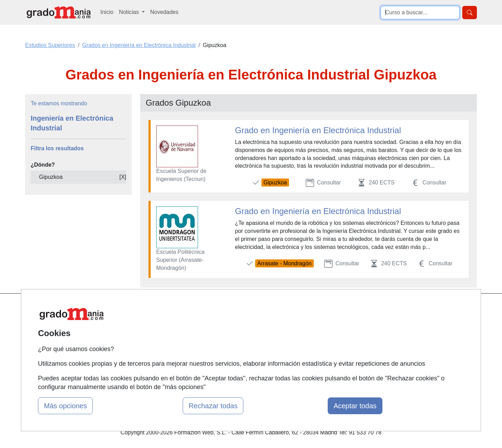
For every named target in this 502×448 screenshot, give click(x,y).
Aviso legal (313, 335)
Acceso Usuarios (167, 348)
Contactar (311, 308)
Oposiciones (238, 362)
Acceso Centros (165, 362)
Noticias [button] (130, 12)
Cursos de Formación (249, 348)
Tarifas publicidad (167, 335)
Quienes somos (165, 322)
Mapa (153, 308)
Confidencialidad (320, 322)
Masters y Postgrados (249, 308)
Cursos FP (236, 322)
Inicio (107, 12)
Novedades (164, 12)
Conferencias (239, 335)
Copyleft (309, 348)
